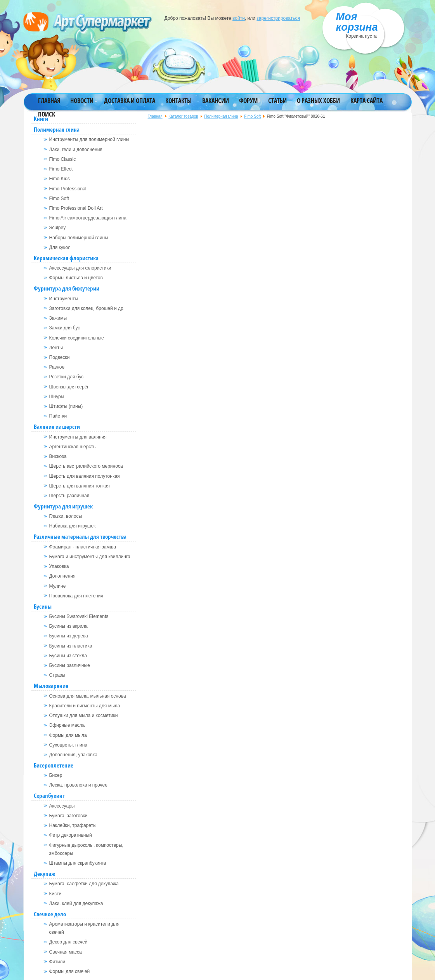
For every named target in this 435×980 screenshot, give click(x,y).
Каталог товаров (183, 116)
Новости (82, 101)
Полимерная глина (221, 116)
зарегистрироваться (278, 18)
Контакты (179, 101)
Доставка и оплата (130, 101)
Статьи (277, 101)
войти (239, 18)
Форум (248, 101)
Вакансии (216, 101)
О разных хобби (318, 101)
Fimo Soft (252, 116)
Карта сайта (367, 101)
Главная (49, 101)
